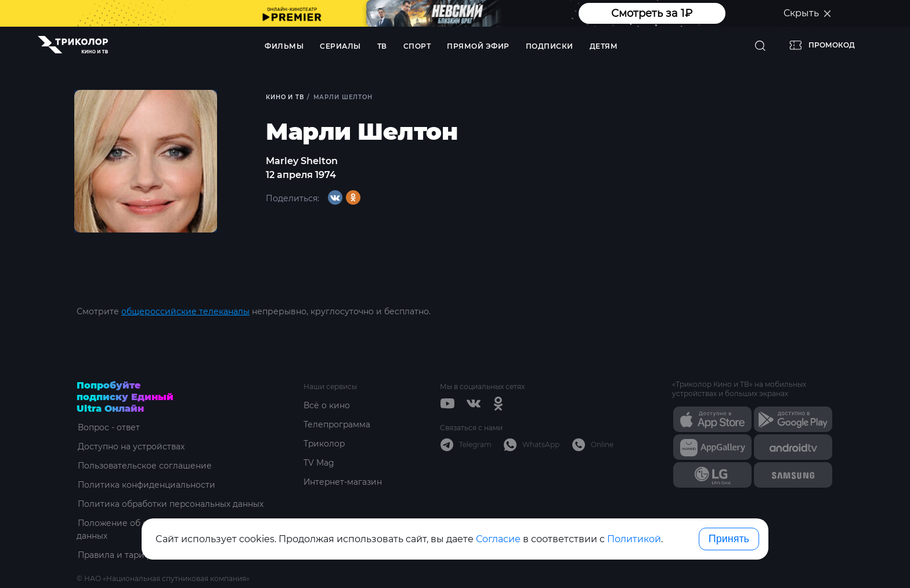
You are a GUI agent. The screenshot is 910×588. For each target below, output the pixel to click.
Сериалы (340, 46)
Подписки (550, 46)
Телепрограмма (337, 424)
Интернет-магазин (343, 482)
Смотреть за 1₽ (652, 13)
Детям (604, 46)
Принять (729, 539)
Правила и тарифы (118, 555)
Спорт (417, 46)
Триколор (325, 444)
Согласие (498, 539)
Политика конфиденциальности (146, 485)
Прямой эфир (478, 46)
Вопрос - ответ (108, 427)
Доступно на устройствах (131, 447)
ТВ (382, 46)
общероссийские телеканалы (185, 311)
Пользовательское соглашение (144, 466)
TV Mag (319, 463)
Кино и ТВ (285, 97)
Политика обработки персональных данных (170, 504)
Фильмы (284, 46)
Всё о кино (327, 405)
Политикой (634, 539)
